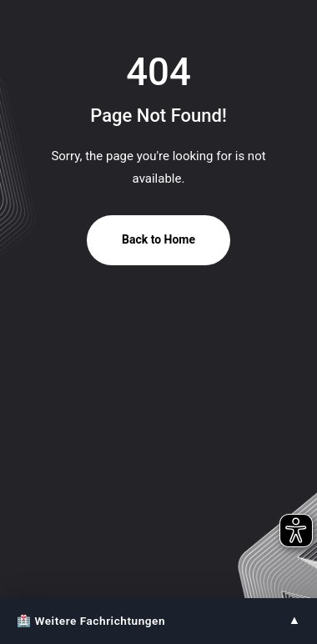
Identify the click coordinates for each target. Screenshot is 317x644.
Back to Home (158, 239)
